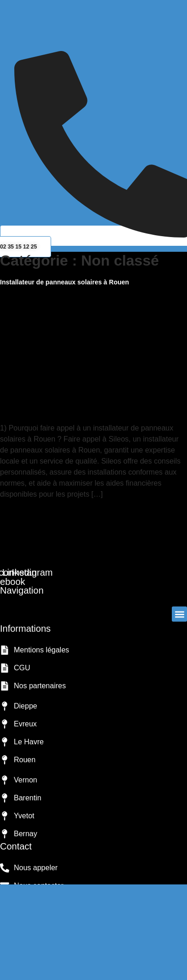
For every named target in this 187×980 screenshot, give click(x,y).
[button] (93, 47)
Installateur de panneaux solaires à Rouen (64, 282)
